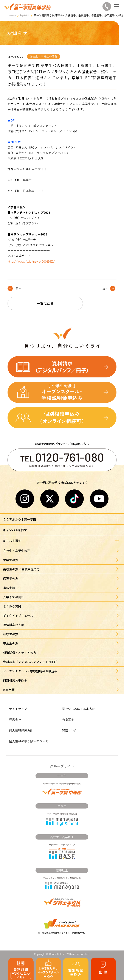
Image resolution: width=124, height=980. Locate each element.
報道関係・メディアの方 (20, 653)
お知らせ (25, 15)
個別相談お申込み (15, 680)
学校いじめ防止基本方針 (79, 709)
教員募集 (68, 720)
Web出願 (9, 690)
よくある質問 (12, 606)
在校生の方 (11, 634)
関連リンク (70, 730)
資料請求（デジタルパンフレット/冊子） (31, 662)
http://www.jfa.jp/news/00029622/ (31, 261)
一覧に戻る (45, 303)
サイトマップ (18, 709)
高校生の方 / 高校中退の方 (21, 569)
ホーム (12, 15)
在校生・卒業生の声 (17, 551)
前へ (19, 288)
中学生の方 (11, 560)
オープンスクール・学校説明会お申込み (30, 671)
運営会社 (15, 720)
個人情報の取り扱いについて (29, 741)
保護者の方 (11, 578)
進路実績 (9, 588)
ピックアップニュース (18, 615)
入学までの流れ (14, 597)
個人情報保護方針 (21, 730)
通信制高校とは (14, 625)
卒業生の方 (11, 643)
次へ (105, 288)
